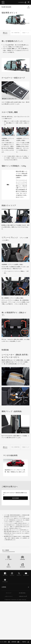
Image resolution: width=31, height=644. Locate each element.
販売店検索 (16, 498)
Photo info (27, 23)
